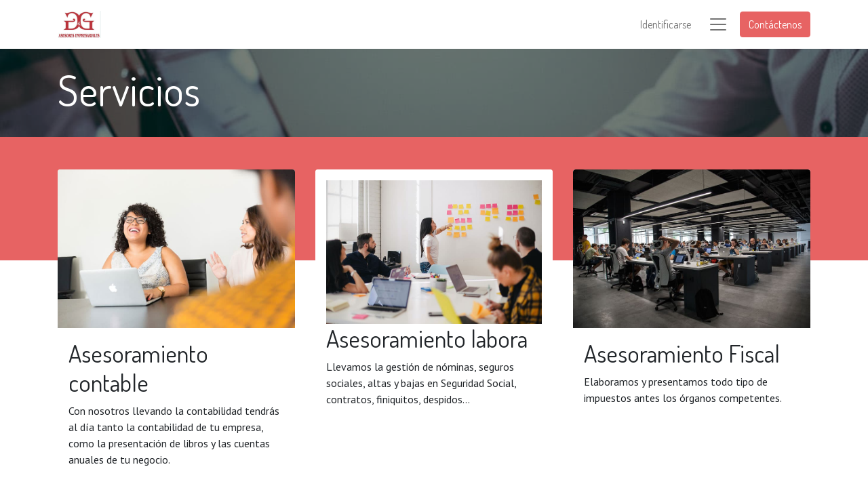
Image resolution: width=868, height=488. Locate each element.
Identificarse (666, 24)
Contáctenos (775, 24)
